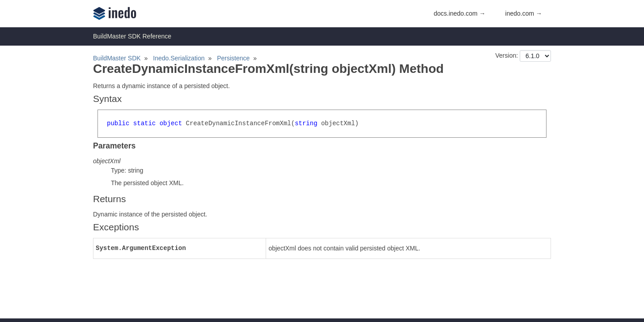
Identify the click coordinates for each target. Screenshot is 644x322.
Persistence (233, 58)
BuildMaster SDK (117, 58)
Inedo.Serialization (179, 58)
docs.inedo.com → (460, 13)
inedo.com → (524, 13)
